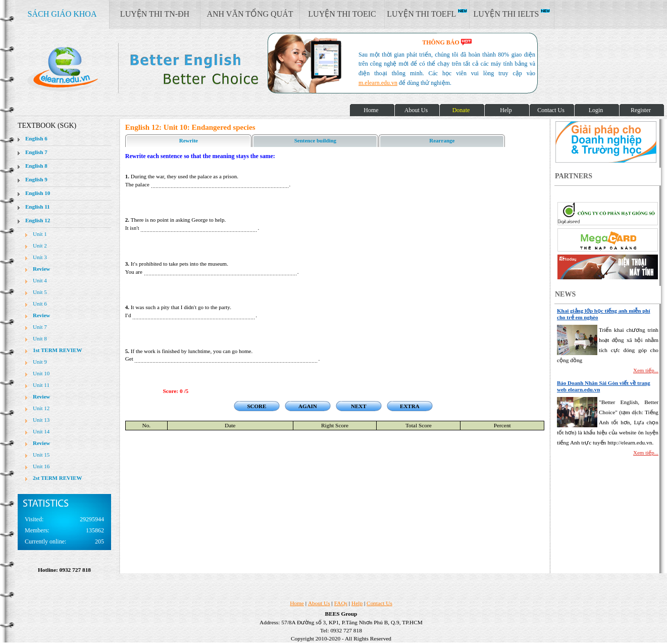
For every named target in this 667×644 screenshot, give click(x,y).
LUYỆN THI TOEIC (342, 14)
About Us (319, 603)
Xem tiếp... (646, 370)
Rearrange (442, 140)
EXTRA (410, 406)
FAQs (341, 603)
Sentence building (315, 140)
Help (357, 603)
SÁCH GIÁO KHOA (62, 14)
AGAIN (308, 406)
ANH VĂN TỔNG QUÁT (250, 14)
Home (297, 603)
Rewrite (189, 140)
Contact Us (379, 603)
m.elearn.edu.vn (378, 83)
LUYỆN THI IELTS (512, 14)
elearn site (160, 68)
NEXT (359, 406)
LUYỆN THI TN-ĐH (155, 14)
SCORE (256, 406)
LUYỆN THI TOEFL (427, 14)
